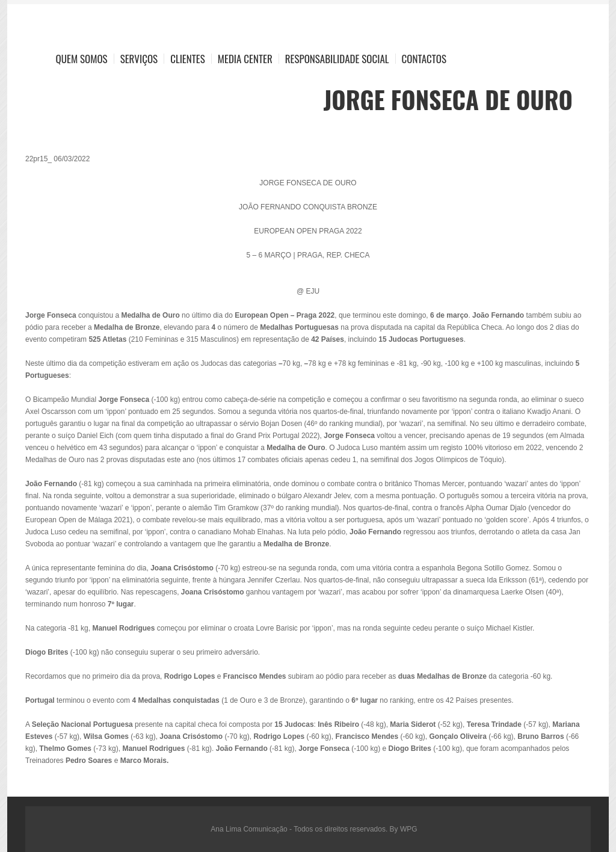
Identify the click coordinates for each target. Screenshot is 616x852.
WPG (409, 829)
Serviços (139, 59)
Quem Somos (82, 59)
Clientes (188, 59)
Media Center (245, 59)
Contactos (424, 59)
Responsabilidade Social (337, 59)
